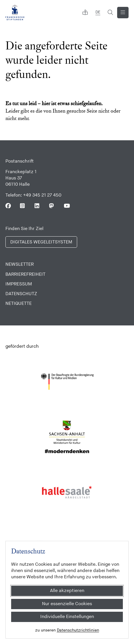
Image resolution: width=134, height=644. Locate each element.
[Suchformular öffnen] (110, 13)
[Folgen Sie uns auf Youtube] (66, 206)
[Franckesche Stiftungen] (15, 12)
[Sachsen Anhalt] (67, 437)
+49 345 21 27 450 (42, 195)
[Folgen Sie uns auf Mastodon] (52, 206)
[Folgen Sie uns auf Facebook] (8, 206)
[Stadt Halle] (67, 492)
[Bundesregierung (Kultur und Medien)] (67, 382)
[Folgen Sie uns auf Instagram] (23, 206)
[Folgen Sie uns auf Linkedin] (37, 206)
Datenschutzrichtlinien (78, 630)
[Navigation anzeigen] (123, 13)
